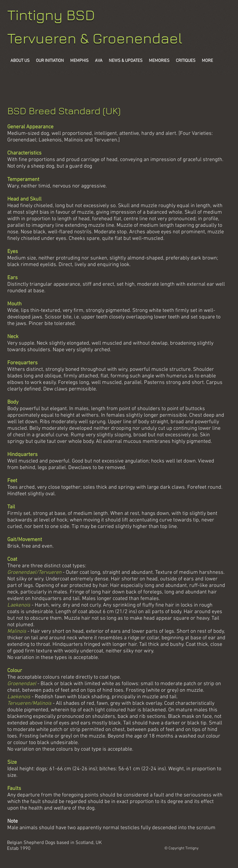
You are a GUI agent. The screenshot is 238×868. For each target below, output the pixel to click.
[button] (159, 61)
